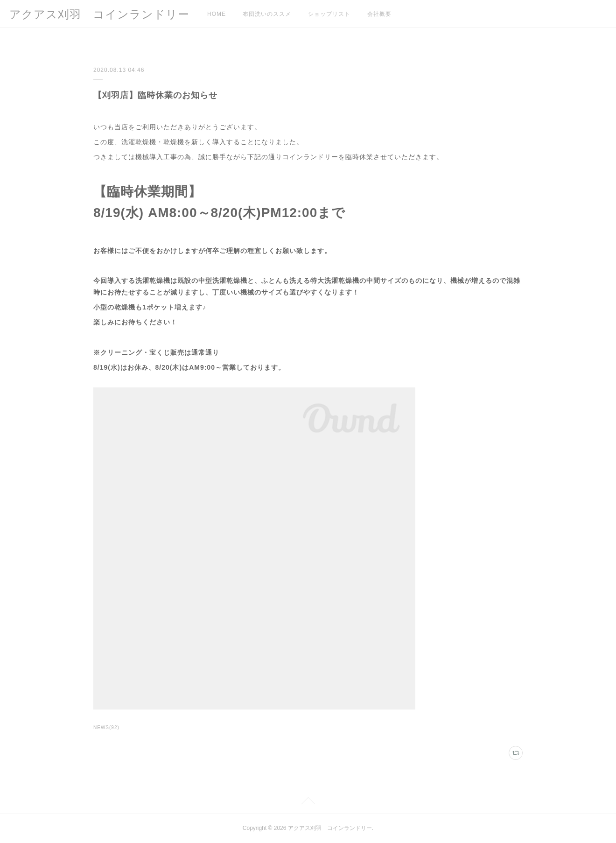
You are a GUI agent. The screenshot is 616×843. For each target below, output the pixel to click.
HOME (217, 14)
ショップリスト (329, 14)
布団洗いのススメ (267, 14)
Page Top (308, 802)
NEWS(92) (106, 727)
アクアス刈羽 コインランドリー (99, 14)
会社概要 (379, 14)
